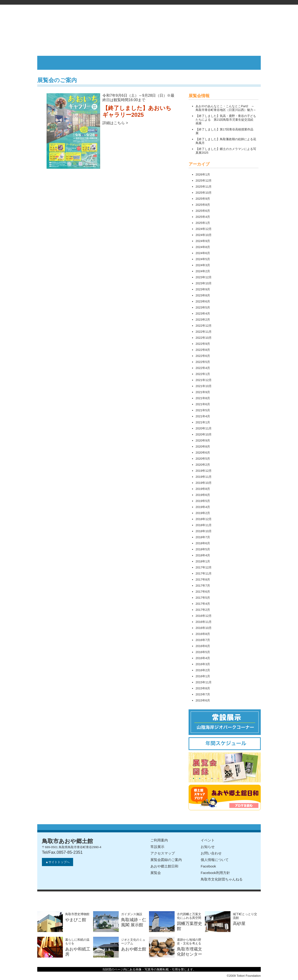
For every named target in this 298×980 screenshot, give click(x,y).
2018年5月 (203, 549)
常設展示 (157, 847)
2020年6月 (203, 453)
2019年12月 (204, 471)
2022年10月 (204, 338)
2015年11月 (204, 682)
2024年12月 (204, 229)
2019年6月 (203, 495)
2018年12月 (204, 519)
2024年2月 (203, 271)
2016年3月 (203, 664)
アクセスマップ (163, 853)
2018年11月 (204, 525)
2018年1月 (203, 561)
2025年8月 (203, 205)
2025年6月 (203, 211)
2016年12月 (204, 616)
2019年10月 (204, 483)
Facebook (208, 866)
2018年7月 (203, 537)
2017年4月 (203, 604)
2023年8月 (203, 295)
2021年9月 (203, 392)
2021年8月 (203, 398)
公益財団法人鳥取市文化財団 (149, 2)
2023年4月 (203, 314)
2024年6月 (203, 253)
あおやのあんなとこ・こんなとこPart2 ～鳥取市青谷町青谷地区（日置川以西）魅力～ (226, 108)
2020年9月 (203, 440)
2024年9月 (203, 241)
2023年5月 (203, 307)
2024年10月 (204, 235)
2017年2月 (203, 610)
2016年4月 (203, 658)
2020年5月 (203, 459)
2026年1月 (203, 174)
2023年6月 (203, 301)
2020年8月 (203, 447)
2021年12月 (204, 380)
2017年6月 (203, 592)
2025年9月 (203, 199)
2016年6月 (203, 646)
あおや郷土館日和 (164, 866)
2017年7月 (203, 586)
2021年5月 (203, 410)
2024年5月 (203, 259)
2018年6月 (203, 543)
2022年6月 (203, 356)
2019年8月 (203, 489)
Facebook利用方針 (215, 873)
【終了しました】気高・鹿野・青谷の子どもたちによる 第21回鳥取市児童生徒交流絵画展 (226, 120)
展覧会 (156, 873)
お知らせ (208, 847)
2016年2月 (203, 670)
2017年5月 (203, 598)
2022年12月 (204, 326)
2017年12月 (204, 567)
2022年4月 (203, 368)
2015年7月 (203, 694)
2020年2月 (203, 465)
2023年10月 (204, 283)
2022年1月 (203, 374)
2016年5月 (203, 652)
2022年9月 (203, 344)
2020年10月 (204, 434)
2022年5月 (203, 362)
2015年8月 (203, 688)
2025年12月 (204, 181)
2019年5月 (203, 501)
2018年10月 (204, 531)
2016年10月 (204, 628)
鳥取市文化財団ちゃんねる (222, 879)
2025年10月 (204, 193)
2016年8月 (203, 634)
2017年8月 (203, 580)
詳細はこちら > (115, 123)
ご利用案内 (159, 840)
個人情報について (215, 860)
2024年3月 (203, 265)
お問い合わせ (211, 853)
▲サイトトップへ (58, 862)
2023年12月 (204, 277)
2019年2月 (203, 513)
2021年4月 (203, 416)
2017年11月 (204, 573)
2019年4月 (203, 507)
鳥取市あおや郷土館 (149, 30)
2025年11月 (204, 187)
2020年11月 (204, 428)
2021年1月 (203, 422)
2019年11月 (204, 477)
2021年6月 (203, 404)
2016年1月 (203, 676)
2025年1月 (203, 223)
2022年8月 (203, 350)
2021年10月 (204, 386)
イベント (208, 840)
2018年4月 (203, 555)
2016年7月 (203, 640)
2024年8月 (203, 247)
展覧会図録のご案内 (166, 860)
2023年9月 (203, 289)
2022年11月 (204, 332)
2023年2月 (203, 320)
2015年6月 (203, 700)
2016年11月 (204, 622)
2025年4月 (203, 217)
